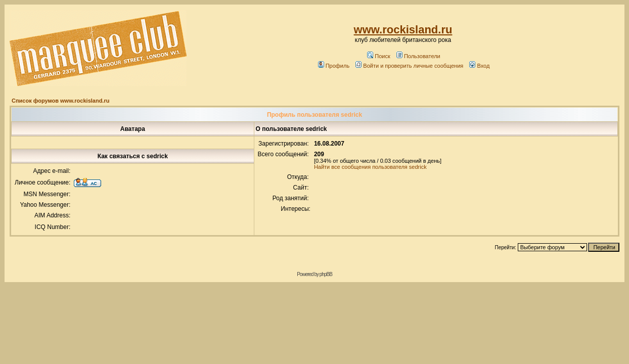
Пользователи (418, 56)
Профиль (334, 66)
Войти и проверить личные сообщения (409, 66)
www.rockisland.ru (403, 30)
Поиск (378, 56)
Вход (479, 66)
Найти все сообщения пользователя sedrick (370, 167)
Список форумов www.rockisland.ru (60, 101)
